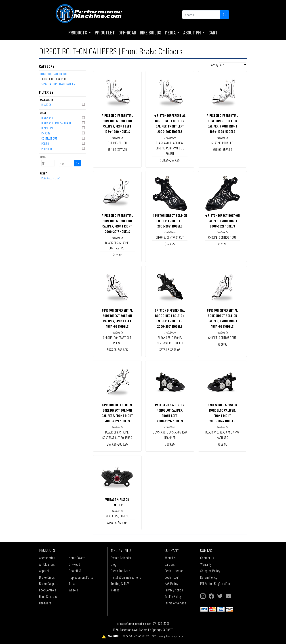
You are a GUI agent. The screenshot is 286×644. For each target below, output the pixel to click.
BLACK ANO (63, 118)
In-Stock (63, 104)
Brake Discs (47, 577)
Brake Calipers (49, 583)
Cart (213, 32)
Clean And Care (120, 571)
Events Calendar (121, 558)
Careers (170, 564)
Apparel (44, 571)
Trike (72, 583)
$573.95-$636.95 (117, 350)
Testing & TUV (120, 583)
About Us (170, 558)
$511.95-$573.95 (170, 160)
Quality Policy (173, 596)
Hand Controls (48, 596)
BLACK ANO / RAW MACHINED (63, 123)
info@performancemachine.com (134, 624)
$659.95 (170, 444)
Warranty (206, 564)
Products (78, 32)
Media (170, 32)
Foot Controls (48, 590)
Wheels (73, 590)
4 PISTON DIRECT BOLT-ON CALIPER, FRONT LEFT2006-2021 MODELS (170, 221)
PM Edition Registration (215, 583)
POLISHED (63, 148)
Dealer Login (172, 577)
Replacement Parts (81, 577)
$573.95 (117, 255)
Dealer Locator (174, 571)
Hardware (45, 603)
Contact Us (207, 558)
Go (225, 14)
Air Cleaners (47, 564)
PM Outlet (105, 32)
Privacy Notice (174, 590)
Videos (115, 590)
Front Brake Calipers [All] (54, 74)
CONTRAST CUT (63, 138)
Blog (114, 564)
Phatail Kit (75, 571)
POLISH (63, 143)
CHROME (63, 133)
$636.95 (222, 344)
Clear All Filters (51, 178)
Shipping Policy (210, 571)
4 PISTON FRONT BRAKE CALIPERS (59, 84)
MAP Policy (171, 583)
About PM (192, 32)
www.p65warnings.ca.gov (172, 636)
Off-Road (127, 32)
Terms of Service (175, 603)
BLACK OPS (63, 128)
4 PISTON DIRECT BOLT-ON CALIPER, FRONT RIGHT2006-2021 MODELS (222, 221)
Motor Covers (77, 558)
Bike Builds (151, 32)
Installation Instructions (126, 577)
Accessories (47, 558)
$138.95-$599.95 (117, 523)
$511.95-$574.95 (117, 149)
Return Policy (209, 577)
